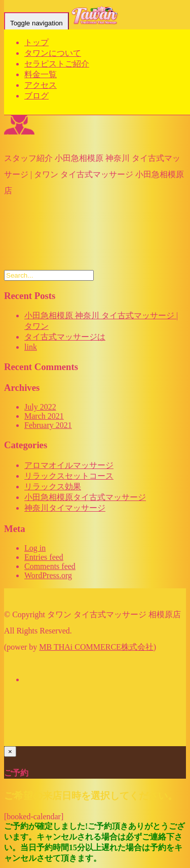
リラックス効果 (53, 487)
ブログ (36, 96)
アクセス (41, 85)
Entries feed (44, 557)
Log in (35, 548)
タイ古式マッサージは (65, 337)
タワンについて (53, 53)
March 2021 (44, 416)
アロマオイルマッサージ (69, 465)
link (31, 347)
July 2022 (40, 407)
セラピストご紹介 (57, 64)
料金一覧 (41, 74)
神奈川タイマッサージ (65, 508)
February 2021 (48, 425)
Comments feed (50, 566)
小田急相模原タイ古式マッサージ (85, 497)
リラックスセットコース (69, 476)
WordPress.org (48, 575)
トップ (36, 42)
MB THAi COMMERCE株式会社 (96, 647)
